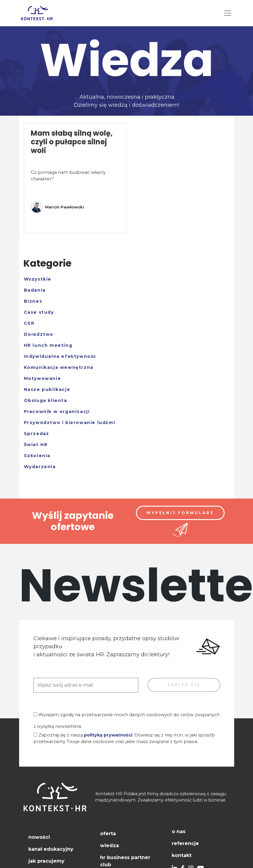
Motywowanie (43, 378)
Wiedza (109, 845)
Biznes (33, 301)
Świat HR (36, 445)
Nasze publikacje (47, 389)
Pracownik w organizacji (57, 411)
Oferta (108, 834)
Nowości (39, 837)
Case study (39, 312)
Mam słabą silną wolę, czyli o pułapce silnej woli (72, 142)
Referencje (185, 843)
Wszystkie (38, 279)
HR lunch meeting (48, 345)
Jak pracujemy (46, 861)
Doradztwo (39, 334)
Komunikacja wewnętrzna (59, 367)
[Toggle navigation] (228, 13)
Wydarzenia (40, 467)
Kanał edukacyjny (51, 849)
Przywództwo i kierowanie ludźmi (70, 423)
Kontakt (182, 855)
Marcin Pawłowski (57, 207)
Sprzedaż (37, 434)
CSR (29, 323)
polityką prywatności (108, 735)
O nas (179, 831)
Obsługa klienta (46, 400)
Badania (35, 290)
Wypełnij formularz (180, 513)
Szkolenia (37, 456)
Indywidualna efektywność (60, 356)
